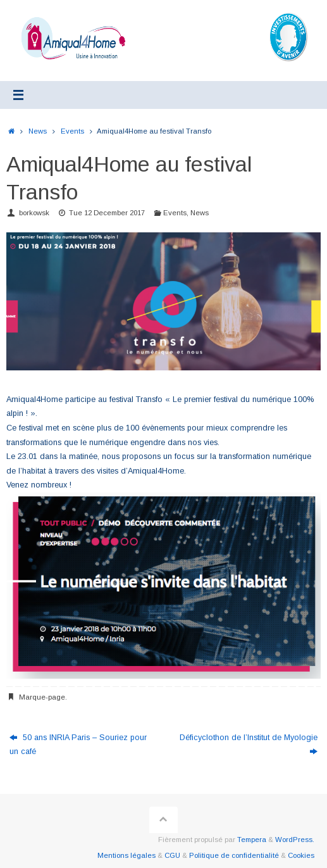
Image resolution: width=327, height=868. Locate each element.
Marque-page (42, 697)
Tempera (252, 840)
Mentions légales (126, 855)
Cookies (301, 855)
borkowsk (34, 213)
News (38, 131)
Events (72, 131)
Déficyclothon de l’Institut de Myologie (249, 745)
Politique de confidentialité (234, 855)
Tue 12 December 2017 (107, 213)
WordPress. (295, 840)
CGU (172, 855)
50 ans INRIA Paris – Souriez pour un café (78, 745)
